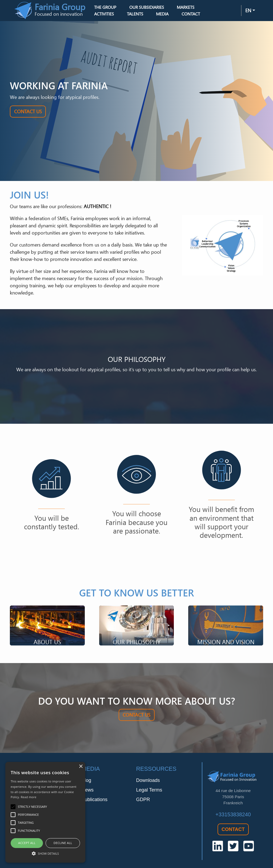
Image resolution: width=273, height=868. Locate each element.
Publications (95, 800)
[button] (45, 853)
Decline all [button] (63, 843)
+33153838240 (233, 814)
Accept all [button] (27, 843)
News (88, 790)
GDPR (143, 800)
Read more (29, 797)
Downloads (148, 780)
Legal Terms (149, 790)
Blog (86, 780)
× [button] (81, 767)
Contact (191, 14)
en (248, 10)
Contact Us (28, 111)
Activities (104, 14)
